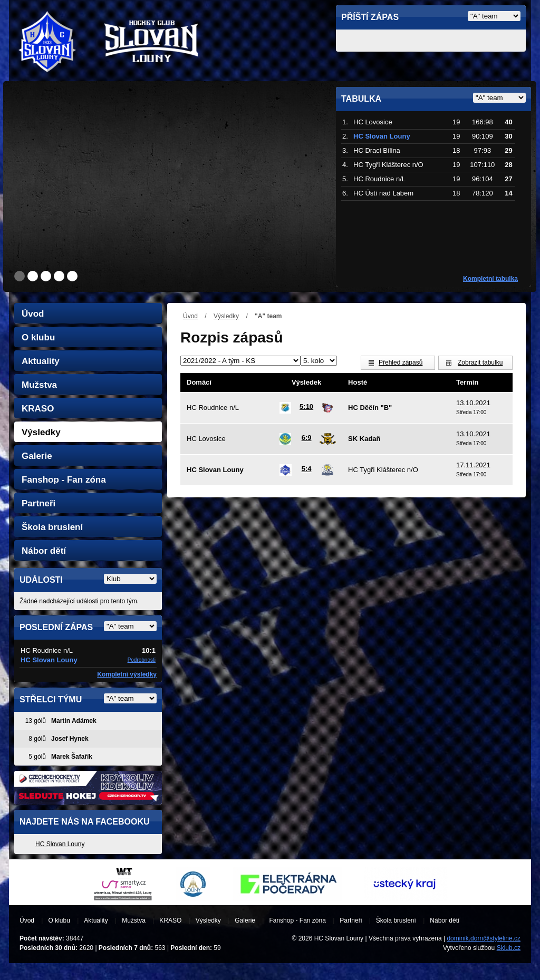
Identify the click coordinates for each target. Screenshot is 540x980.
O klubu (38, 337)
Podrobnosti (142, 660)
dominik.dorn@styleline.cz (484, 938)
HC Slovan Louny (60, 844)
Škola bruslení (52, 527)
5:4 (307, 469)
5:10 (306, 406)
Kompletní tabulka (490, 279)
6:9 (307, 438)
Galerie (37, 456)
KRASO (38, 409)
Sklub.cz (509, 948)
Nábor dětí (44, 551)
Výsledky (226, 316)
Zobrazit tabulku (480, 362)
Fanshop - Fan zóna (64, 480)
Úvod (190, 316)
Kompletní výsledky (127, 674)
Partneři (38, 503)
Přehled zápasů (401, 362)
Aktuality (41, 361)
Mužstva (39, 385)
